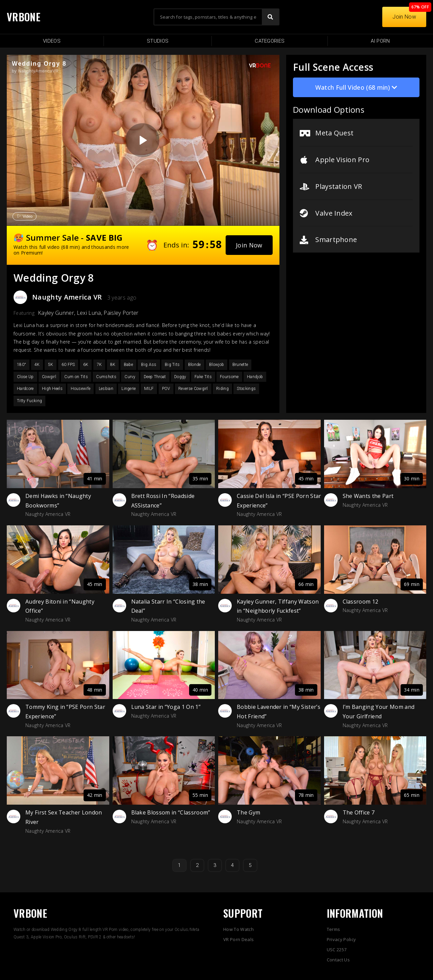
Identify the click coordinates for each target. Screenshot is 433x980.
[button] (249, 245)
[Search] (270, 17)
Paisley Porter (121, 313)
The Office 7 (359, 812)
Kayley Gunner (56, 313)
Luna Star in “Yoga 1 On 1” (166, 707)
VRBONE (24, 17)
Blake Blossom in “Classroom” (171, 812)
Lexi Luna (89, 313)
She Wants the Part (368, 496)
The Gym (248, 812)
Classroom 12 (361, 602)
